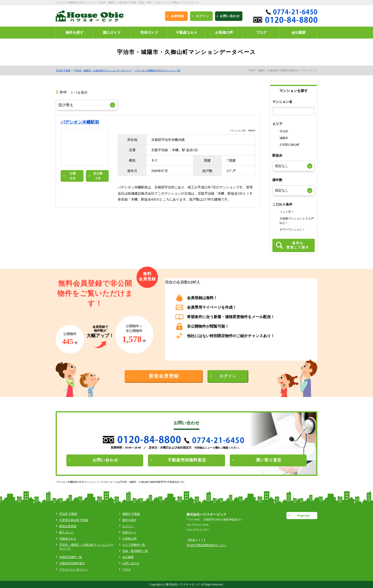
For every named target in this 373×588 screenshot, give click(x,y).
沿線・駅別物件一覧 (135, 551)
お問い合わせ (131, 563)
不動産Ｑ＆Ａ (68, 539)
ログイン (128, 526)
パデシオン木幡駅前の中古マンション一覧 (157, 70)
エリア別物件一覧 (134, 545)
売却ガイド (129, 532)
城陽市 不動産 (131, 514)
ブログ (127, 569)
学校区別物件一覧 (71, 557)
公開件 (73, 176)
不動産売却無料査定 (72, 563)
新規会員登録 (68, 526)
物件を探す (129, 520)
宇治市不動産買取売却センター (206, 545)
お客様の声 (129, 539)
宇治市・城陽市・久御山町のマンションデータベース (103, 70)
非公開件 (98, 176)
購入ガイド (66, 532)
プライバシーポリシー (74, 569)
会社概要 (128, 557)
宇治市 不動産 (63, 70)
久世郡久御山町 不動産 (74, 520)
